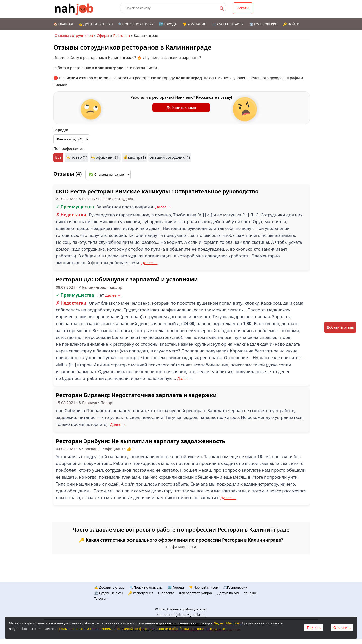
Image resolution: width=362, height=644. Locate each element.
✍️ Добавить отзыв (96, 24)
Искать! (243, 8)
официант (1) (107, 157)
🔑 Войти (291, 24)
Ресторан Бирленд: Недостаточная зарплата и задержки (136, 395)
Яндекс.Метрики (227, 623)
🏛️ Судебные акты (109, 593)
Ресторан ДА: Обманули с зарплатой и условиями (127, 279)
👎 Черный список (203, 587)
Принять (314, 628)
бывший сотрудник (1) (170, 157)
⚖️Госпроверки (235, 587)
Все (58, 157)
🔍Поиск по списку (136, 24)
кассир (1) (137, 157)
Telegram (101, 598)
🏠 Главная (63, 24)
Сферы (103, 35)
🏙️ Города (168, 24)
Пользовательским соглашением (85, 629)
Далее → (163, 207)
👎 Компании (194, 24)
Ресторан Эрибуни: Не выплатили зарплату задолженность (140, 441)
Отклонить (342, 628)
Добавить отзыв (181, 107)
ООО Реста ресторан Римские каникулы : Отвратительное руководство (157, 191)
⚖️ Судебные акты (228, 24)
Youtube (250, 593)
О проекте (166, 593)
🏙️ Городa (176, 587)
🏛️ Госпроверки (263, 24)
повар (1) (79, 157)
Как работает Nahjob (196, 593)
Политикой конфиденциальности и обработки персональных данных (170, 629)
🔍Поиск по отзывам (146, 587)
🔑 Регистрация (141, 593)
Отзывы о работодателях (187, 609)
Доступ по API (228, 593)
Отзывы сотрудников (74, 35)
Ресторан (121, 35)
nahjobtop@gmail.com (188, 615)
